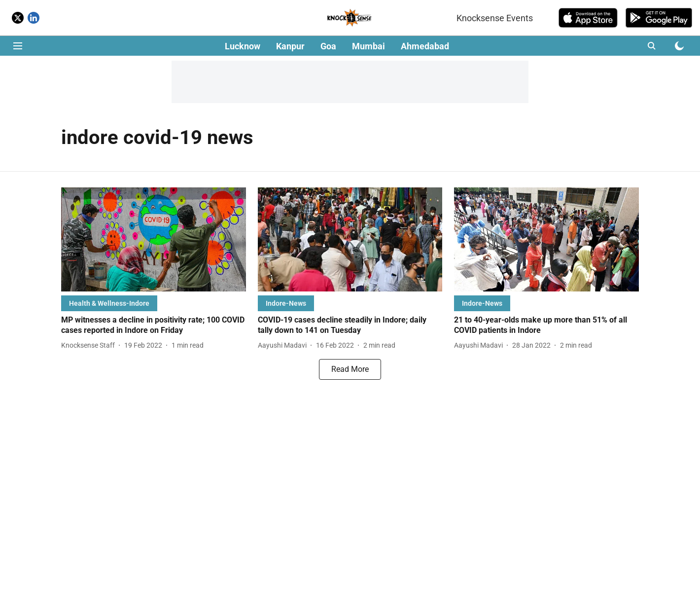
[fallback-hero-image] (154, 239)
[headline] (154, 325)
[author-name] (90, 345)
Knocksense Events (495, 18)
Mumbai (368, 46)
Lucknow (243, 46)
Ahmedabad (425, 46)
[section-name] (109, 303)
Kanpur (290, 46)
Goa (328, 46)
